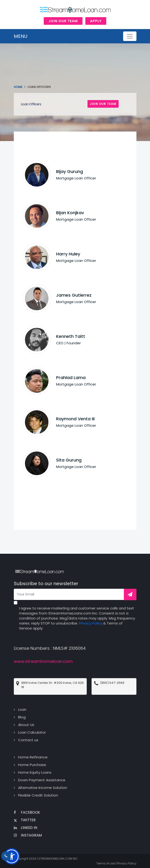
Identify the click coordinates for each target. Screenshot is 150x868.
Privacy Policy (91, 623)
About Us (26, 725)
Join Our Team (63, 21)
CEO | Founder (68, 343)
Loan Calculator (32, 732)
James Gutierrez (74, 295)
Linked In (26, 828)
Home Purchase (32, 765)
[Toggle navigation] (130, 36)
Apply (96, 21)
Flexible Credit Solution (38, 795)
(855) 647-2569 (112, 683)
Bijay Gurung (70, 171)
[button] (12, 856)
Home (18, 87)
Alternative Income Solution (43, 788)
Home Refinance (33, 757)
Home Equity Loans (35, 772)
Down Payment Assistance (42, 780)
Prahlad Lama (71, 378)
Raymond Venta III (75, 419)
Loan (22, 709)
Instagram (28, 835)
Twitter (25, 820)
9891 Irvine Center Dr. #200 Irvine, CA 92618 (52, 685)
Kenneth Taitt (71, 336)
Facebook (27, 812)
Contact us (28, 740)
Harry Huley (68, 254)
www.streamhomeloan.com (43, 661)
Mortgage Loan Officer (76, 178)
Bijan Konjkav (70, 213)
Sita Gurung (69, 460)
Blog (22, 717)
